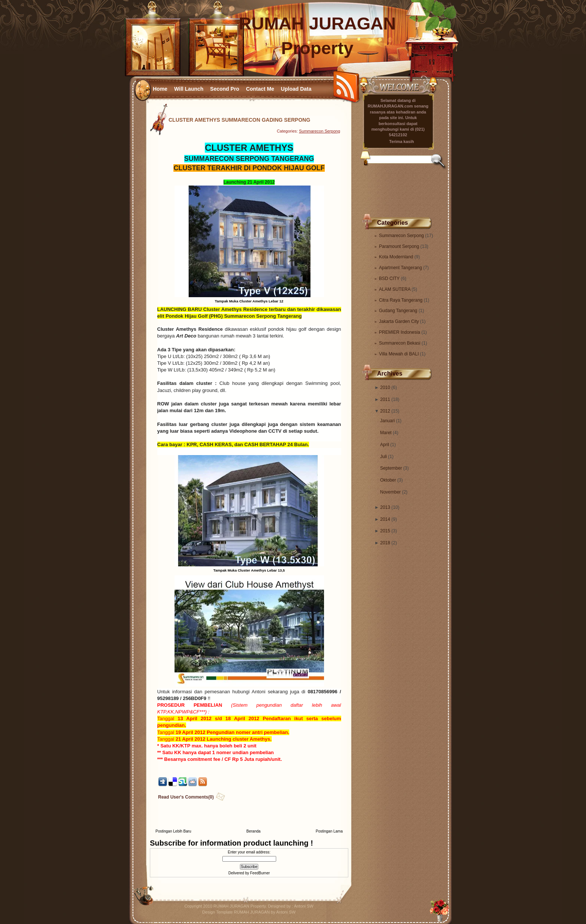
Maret (386, 433)
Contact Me (260, 89)
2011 (385, 399)
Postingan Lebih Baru (173, 831)
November (390, 492)
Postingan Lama (329, 831)
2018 (385, 543)
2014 (385, 519)
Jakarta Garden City (400, 321)
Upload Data (296, 89)
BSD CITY (390, 279)
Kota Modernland (397, 257)
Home (160, 89)
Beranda (253, 831)
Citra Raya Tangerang (401, 300)
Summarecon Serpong (402, 236)
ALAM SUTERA (395, 289)
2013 (385, 507)
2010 (385, 388)
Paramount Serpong (400, 246)
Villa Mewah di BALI (400, 354)
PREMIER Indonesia (400, 332)
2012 (385, 411)
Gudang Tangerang (399, 311)
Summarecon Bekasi (400, 343)
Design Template (218, 912)
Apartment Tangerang (401, 268)
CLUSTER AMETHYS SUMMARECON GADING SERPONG (239, 120)
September (391, 468)
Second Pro (225, 89)
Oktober (388, 480)
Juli (383, 457)
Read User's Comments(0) (186, 797)
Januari (387, 421)
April (385, 445)
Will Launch (189, 89)
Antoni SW (304, 906)
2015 (385, 531)
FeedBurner (260, 873)
